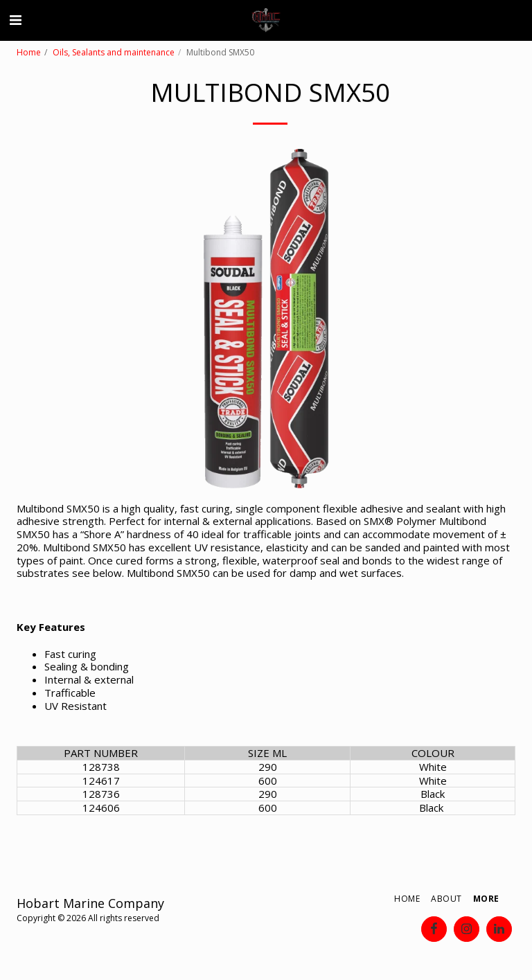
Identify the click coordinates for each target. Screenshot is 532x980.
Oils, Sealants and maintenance (114, 52)
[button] (15, 20)
